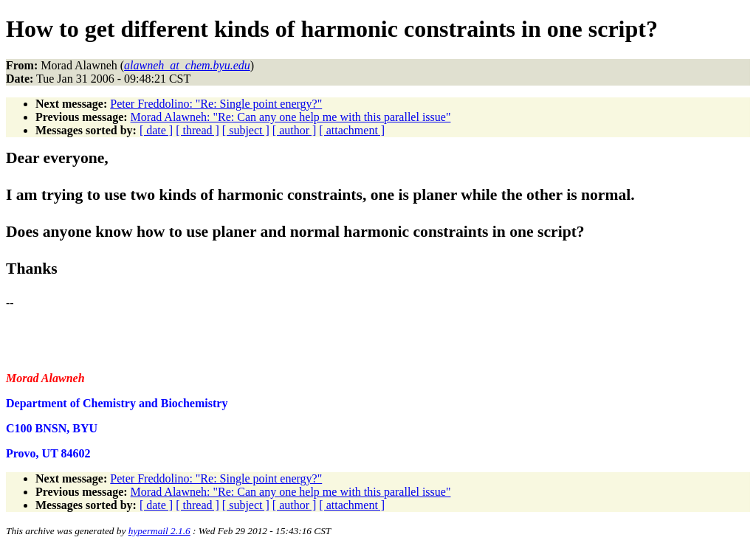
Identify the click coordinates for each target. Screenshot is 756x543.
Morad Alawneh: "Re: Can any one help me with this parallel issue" (291, 117)
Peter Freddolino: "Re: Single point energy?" (216, 104)
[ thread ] (197, 130)
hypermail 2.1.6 (159, 531)
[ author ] (295, 130)
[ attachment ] (352, 130)
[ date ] (156, 130)
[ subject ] (246, 130)
